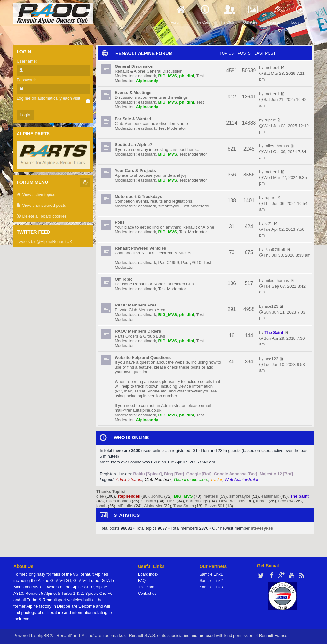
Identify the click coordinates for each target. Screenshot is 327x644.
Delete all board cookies (42, 217)
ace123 (272, 306)
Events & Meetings (133, 93)
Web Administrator (241, 480)
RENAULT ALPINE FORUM (144, 53)
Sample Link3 (211, 587)
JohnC (157, 496)
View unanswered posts (41, 206)
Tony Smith (184, 506)
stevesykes (262, 528)
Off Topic (124, 279)
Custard (149, 501)
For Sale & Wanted (133, 119)
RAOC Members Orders (138, 331)
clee (100, 496)
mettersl (272, 68)
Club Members (158, 480)
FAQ (142, 581)
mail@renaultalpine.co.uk (138, 410)
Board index (148, 574)
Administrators (129, 480)
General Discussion (134, 66)
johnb (102, 506)
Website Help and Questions (143, 357)
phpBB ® (45, 636)
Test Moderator (172, 128)
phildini (186, 76)
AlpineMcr (153, 506)
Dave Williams (232, 501)
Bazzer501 (215, 506)
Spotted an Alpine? (133, 145)
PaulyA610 (191, 263)
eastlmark (147, 76)
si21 (269, 224)
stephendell (129, 496)
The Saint (274, 333)
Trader (216, 480)
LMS (171, 501)
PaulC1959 (169, 263)
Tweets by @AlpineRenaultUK (44, 241)
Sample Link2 (211, 581)
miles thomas (277, 146)
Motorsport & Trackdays (138, 196)
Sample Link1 (211, 574)
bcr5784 (286, 501)
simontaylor (169, 206)
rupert (270, 120)
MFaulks (125, 506)
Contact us (147, 594)
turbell (262, 501)
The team (146, 587)
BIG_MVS (168, 76)
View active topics (36, 195)
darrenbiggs (197, 501)
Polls (120, 222)
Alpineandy (147, 81)
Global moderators (191, 480)
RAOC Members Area (136, 305)
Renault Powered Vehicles (140, 248)
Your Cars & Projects (135, 171)
